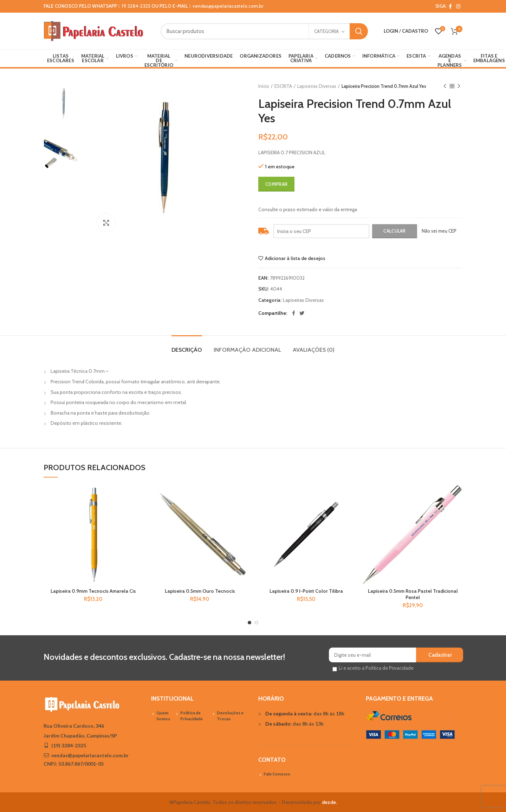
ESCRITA (283, 86)
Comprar (276, 184)
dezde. (329, 802)
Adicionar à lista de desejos (295, 258)
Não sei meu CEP (439, 231)
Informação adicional (247, 350)
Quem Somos (163, 716)
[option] (65, 104)
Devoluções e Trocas (230, 716)
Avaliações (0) (314, 350)
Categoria (326, 31)
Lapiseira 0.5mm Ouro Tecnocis (200, 591)
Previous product (445, 86)
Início (264, 86)
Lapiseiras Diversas (317, 86)
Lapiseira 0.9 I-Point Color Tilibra (306, 591)
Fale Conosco (277, 774)
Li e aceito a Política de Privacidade (376, 668)
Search (359, 31)
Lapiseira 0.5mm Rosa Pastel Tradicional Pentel (413, 594)
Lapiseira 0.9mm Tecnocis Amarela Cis (93, 591)
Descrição (187, 350)
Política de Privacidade (192, 716)
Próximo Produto (459, 86)
